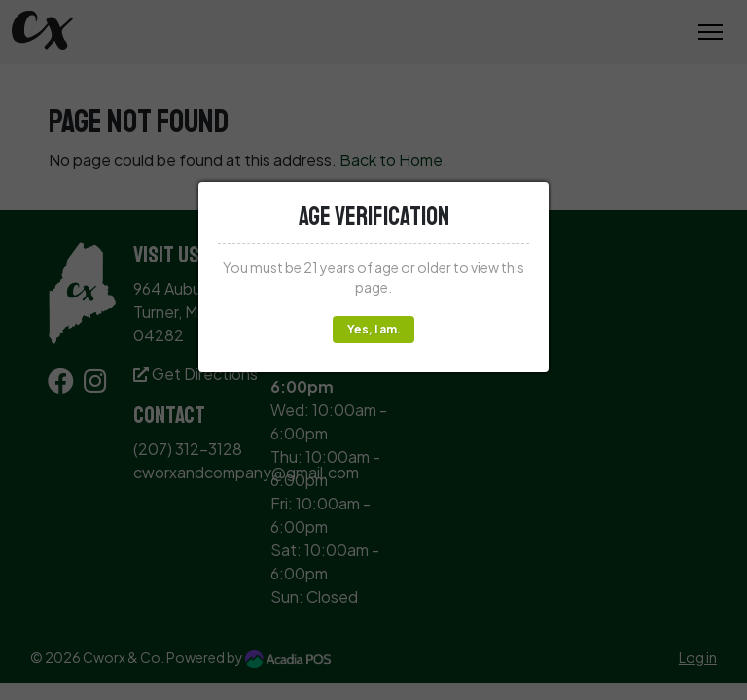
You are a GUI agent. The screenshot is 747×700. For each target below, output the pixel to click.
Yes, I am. (374, 329)
